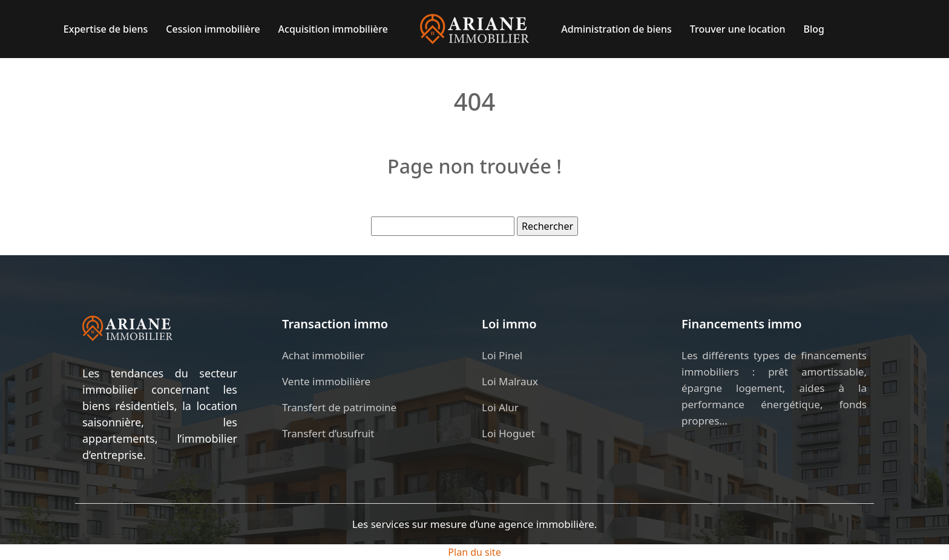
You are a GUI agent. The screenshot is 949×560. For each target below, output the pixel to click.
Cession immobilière (213, 29)
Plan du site (474, 552)
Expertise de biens (106, 29)
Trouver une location (738, 29)
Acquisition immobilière (333, 29)
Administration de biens (616, 29)
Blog (814, 29)
